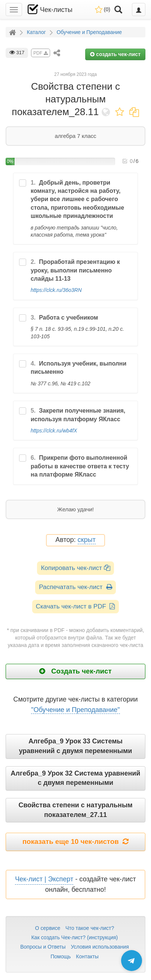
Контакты (87, 956)
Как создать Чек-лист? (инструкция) (75, 937)
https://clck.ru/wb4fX (54, 431)
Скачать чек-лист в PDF (76, 606)
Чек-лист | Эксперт (44, 879)
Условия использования (100, 947)
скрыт (87, 540)
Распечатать (75, 587)
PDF (40, 53)
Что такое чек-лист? (90, 928)
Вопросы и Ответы (43, 947)
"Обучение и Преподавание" (75, 710)
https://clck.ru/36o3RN (56, 290)
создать (115, 54)
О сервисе (48, 928)
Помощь (61, 956)
